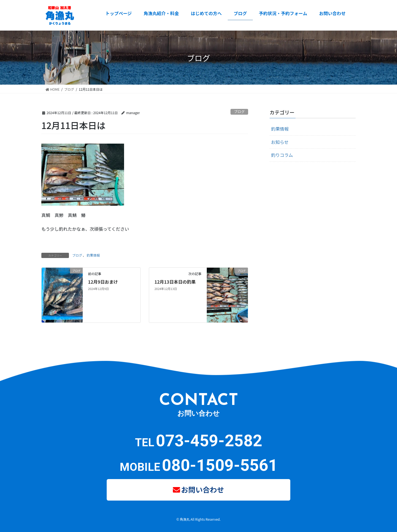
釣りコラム (282, 155)
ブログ (239, 111)
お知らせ (280, 142)
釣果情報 (93, 255)
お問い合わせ (203, 488)
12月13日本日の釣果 (175, 282)
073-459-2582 (209, 441)
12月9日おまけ (103, 282)
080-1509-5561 (220, 465)
